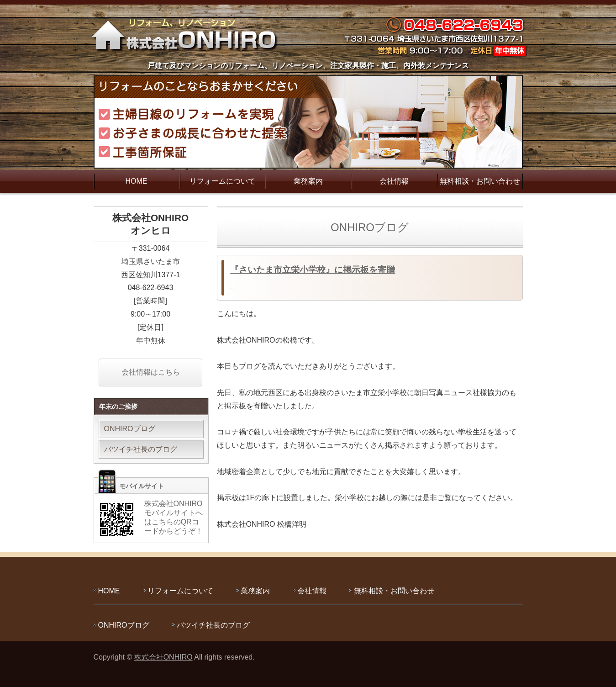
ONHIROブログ (130, 429)
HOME (137, 181)
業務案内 (308, 181)
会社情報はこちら (151, 372)
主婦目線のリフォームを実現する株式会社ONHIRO (187, 34)
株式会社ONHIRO (163, 657)
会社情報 (394, 181)
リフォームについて (222, 181)
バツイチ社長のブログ (141, 449)
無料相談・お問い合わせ (480, 181)
